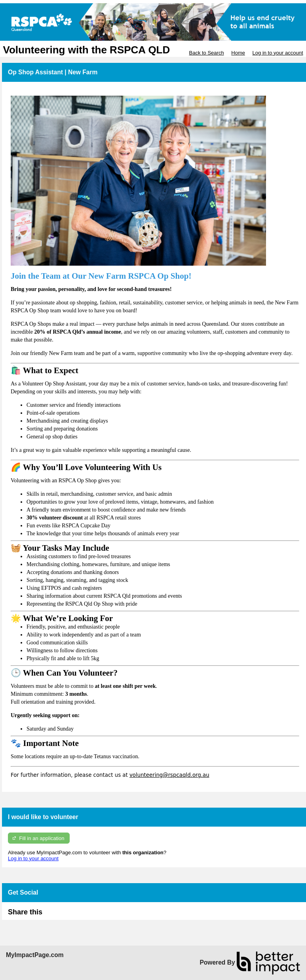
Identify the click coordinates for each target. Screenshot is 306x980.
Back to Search (206, 53)
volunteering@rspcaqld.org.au (169, 775)
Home (238, 53)
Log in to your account (278, 53)
